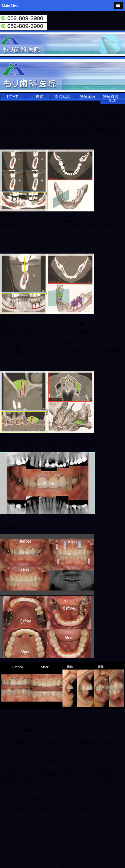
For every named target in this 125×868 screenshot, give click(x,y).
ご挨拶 (37, 97)
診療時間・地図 (112, 99)
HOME (12, 97)
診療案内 (87, 97)
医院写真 (62, 97)
